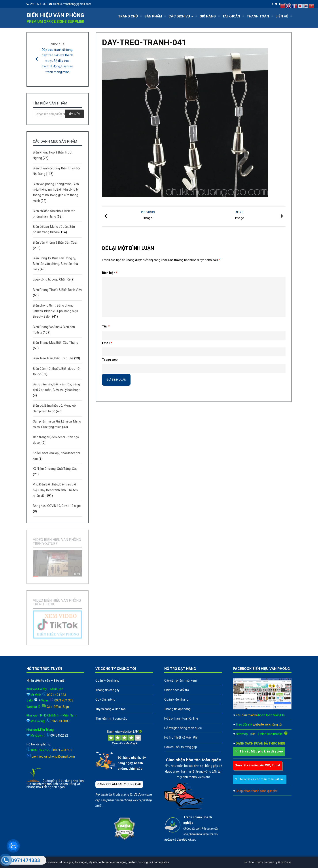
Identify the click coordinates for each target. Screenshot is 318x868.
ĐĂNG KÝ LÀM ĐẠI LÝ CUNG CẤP (119, 784)
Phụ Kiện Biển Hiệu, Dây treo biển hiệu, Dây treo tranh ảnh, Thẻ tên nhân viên (55, 490)
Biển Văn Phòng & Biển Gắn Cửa (55, 243)
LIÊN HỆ (282, 16)
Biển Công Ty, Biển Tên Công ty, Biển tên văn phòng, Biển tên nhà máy (55, 264)
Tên (106, 326)
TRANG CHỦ (128, 16)
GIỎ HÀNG (208, 16)
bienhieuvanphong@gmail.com (72, 4)
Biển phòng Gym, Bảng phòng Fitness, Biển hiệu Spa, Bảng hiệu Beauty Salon (55, 311)
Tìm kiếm (75, 114)
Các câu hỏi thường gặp (181, 747)
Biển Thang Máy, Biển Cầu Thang (56, 343)
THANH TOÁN (258, 16)
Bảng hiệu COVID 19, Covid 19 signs (57, 506)
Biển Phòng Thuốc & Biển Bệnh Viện (57, 290)
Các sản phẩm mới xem (181, 680)
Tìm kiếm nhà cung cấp (111, 718)
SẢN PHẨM (153, 16)
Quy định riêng (105, 699)
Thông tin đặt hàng (177, 709)
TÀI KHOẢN (231, 16)
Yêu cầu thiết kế (260, 715)
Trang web (110, 360)
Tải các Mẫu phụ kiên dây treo (261, 751)
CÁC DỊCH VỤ (181, 16)
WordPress (285, 862)
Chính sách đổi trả (177, 690)
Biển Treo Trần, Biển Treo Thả (53, 358)
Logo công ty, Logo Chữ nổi (51, 279)
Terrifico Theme (254, 862)
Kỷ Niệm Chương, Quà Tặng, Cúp (55, 469)
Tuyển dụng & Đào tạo (111, 709)
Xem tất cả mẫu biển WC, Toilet (258, 765)
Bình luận (110, 273)
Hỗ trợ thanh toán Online (181, 718)
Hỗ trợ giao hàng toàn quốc (183, 728)
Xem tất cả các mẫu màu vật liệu (262, 779)
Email (107, 343)
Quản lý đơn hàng (107, 680)
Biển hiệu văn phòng (55, 15)
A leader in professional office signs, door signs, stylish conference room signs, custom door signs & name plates (99, 862)
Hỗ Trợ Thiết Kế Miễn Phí (181, 737)
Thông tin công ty (107, 690)
